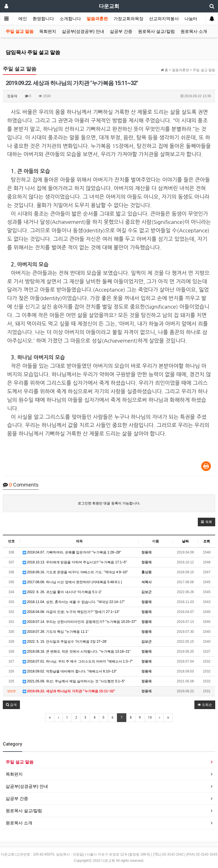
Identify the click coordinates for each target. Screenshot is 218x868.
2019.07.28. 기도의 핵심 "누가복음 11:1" (56, 632)
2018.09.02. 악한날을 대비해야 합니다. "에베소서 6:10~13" (70, 671)
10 (150, 718)
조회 (207, 541)
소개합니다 (70, 19)
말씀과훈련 (97, 19)
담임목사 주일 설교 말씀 (33, 52)
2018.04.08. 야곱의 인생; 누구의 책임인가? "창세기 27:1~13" (71, 612)
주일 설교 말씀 (20, 31)
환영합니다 (43, 19)
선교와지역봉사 (164, 19)
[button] (207, 522)
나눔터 (191, 19)
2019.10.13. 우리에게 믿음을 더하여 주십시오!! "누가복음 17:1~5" (75, 562)
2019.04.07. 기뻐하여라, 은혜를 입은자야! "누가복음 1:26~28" (72, 552)
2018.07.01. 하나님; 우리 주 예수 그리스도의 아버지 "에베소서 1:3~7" (78, 661)
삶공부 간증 (121, 31)
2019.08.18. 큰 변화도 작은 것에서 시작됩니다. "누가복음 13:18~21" (77, 651)
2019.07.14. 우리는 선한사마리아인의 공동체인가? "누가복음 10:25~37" (80, 622)
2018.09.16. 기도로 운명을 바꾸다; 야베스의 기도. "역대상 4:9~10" (75, 572)
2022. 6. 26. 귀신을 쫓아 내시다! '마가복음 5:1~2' (62, 592)
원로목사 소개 (194, 31)
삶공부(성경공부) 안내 (83, 31)
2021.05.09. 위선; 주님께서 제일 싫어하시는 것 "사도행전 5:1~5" (74, 681)
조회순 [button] (205, 705)
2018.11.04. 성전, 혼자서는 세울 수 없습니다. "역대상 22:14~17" (74, 602)
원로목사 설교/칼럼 (156, 31)
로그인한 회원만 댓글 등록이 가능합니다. (109, 503)
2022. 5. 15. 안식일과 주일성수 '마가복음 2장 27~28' (65, 642)
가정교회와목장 (128, 19)
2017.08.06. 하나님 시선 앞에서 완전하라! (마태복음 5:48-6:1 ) (72, 582)
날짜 (185, 541)
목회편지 (48, 31)
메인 (23, 19)
